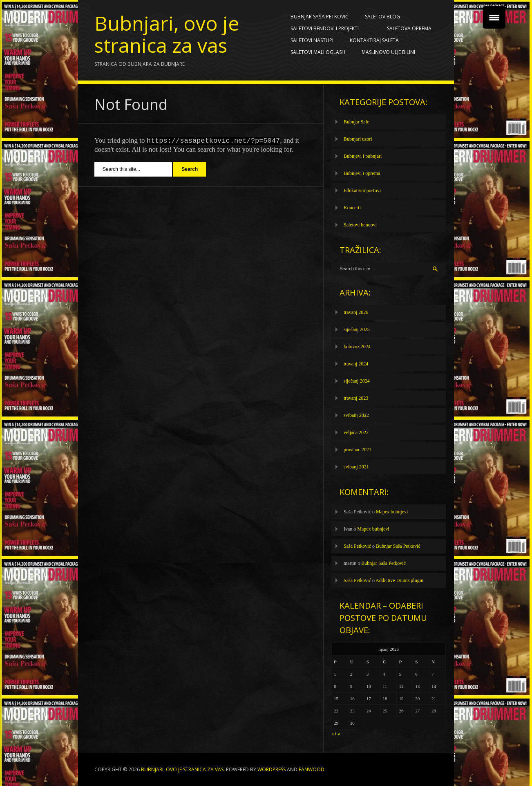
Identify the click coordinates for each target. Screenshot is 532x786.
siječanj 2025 (357, 329)
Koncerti (352, 208)
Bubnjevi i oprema (362, 173)
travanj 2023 (356, 398)
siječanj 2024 (357, 381)
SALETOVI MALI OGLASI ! (318, 52)
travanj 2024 (356, 364)
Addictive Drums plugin (399, 580)
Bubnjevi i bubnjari (363, 156)
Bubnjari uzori (358, 139)
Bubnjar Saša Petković (320, 17)
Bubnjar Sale (356, 122)
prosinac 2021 (358, 450)
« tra (336, 734)
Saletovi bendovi (360, 225)
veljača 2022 (356, 432)
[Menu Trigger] (494, 17)
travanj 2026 (356, 312)
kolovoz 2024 (357, 347)
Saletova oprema (411, 29)
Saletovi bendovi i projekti (326, 29)
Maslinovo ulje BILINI (388, 52)
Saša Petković (357, 546)
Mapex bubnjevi (392, 512)
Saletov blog (384, 17)
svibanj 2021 (356, 467)
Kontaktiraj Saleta (374, 40)
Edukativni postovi (362, 190)
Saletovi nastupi (312, 40)
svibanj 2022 (356, 415)
